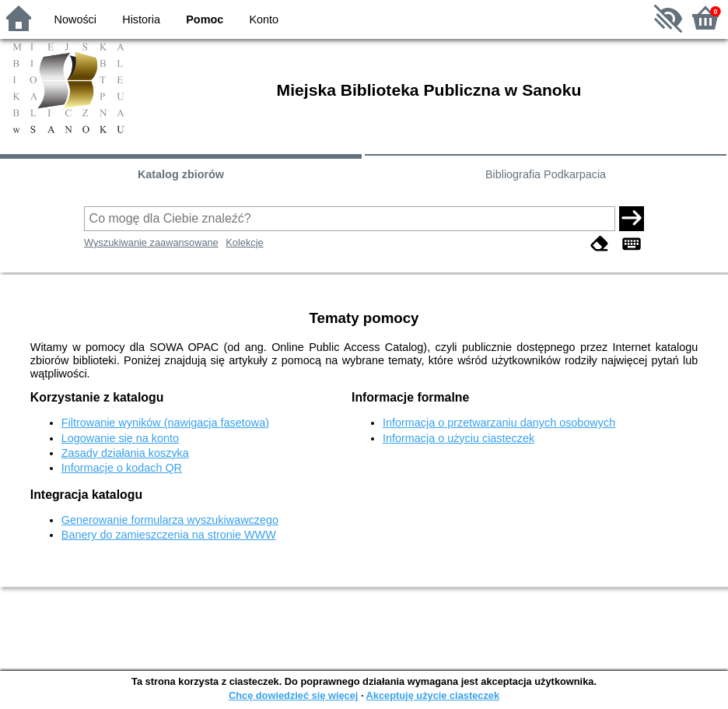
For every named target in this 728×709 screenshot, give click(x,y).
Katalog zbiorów (181, 174)
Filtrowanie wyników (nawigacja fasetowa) (165, 423)
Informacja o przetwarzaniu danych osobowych (499, 423)
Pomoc (205, 19)
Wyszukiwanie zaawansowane (151, 242)
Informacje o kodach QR (122, 468)
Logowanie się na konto (120, 438)
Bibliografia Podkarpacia (546, 174)
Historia (141, 19)
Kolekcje (244, 242)
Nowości (75, 19)
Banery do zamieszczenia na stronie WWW (169, 535)
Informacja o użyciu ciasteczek (458, 438)
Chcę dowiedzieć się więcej (293, 695)
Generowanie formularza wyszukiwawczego (170, 520)
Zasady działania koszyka (125, 453)
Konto (264, 19)
